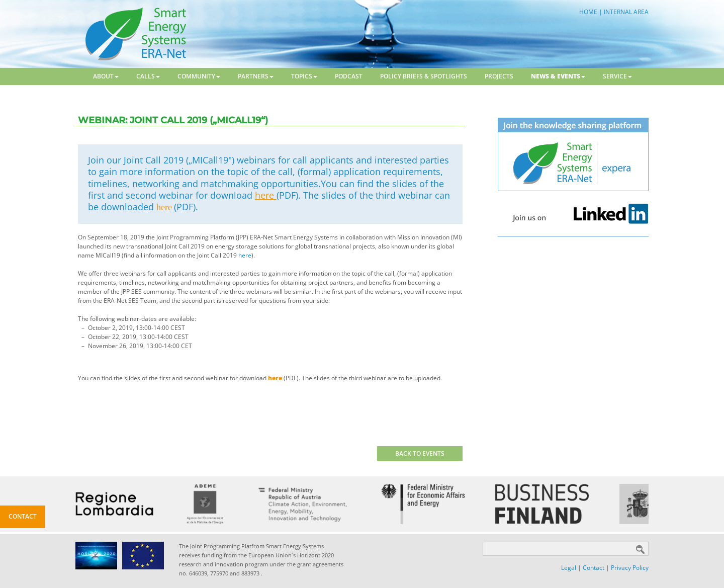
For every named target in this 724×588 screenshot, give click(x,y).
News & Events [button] (558, 76)
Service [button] (617, 76)
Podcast (349, 76)
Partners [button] (256, 76)
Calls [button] (148, 76)
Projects (499, 76)
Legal (569, 568)
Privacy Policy (630, 568)
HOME (588, 12)
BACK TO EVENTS (420, 453)
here (266, 195)
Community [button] (199, 76)
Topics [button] (304, 76)
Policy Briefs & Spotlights (424, 76)
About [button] (106, 76)
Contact (594, 568)
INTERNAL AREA (626, 12)
